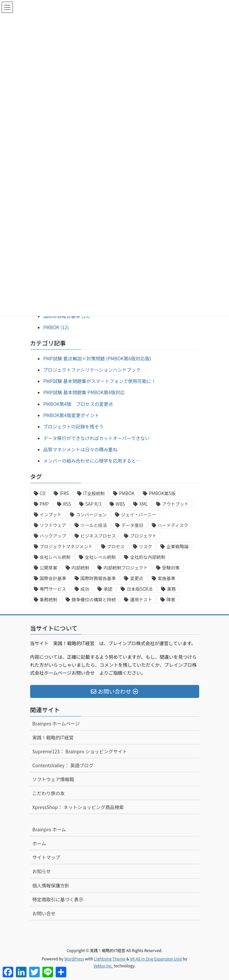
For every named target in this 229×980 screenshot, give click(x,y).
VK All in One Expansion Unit (156, 959)
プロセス (116, 546)
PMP (44, 504)
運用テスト (141, 600)
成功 (85, 589)
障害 (171, 600)
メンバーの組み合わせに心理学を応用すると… (92, 461)
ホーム (39, 843)
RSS (67, 504)
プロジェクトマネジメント (66, 546)
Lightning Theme (110, 959)
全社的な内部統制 (148, 557)
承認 (108, 589)
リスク (145, 546)
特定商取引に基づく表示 (58, 899)
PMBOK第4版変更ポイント (71, 415)
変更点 (137, 578)
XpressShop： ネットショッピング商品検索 (78, 807)
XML (143, 504)
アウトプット (175, 504)
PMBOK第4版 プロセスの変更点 (78, 404)
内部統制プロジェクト (125, 568)
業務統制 (49, 600)
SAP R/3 (93, 504)
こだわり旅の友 (49, 793)
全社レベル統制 (100, 557)
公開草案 (49, 568)
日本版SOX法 (140, 589)
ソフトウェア (53, 525)
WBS (120, 504)
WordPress (74, 959)
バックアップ (53, 536)
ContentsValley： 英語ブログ (63, 765)
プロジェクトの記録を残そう (74, 426)
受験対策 (171, 568)
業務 (172, 589)
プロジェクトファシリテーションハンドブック (92, 370)
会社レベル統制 (55, 557)
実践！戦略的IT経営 (53, 737)
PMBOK (127, 493)
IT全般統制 (94, 493)
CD (43, 493)
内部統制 (80, 568)
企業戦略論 (177, 546)
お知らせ (42, 871)
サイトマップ (46, 857)
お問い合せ (44, 913)
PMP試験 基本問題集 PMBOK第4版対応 (84, 392)
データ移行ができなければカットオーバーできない (97, 438)
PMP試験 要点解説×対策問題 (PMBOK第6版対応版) (97, 358)
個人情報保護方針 (51, 885)
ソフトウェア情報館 (53, 779)
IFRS (64, 493)
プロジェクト (143, 536)
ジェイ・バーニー (139, 515)
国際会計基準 (53, 578)
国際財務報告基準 (98, 578)
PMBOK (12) (56, 327)
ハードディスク (173, 525)
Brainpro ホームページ (56, 723)
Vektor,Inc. (103, 966)
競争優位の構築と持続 (94, 600)
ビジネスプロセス (98, 536)
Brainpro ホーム (49, 829)
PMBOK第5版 (162, 493)
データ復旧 (132, 525)
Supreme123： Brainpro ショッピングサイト (80, 751)
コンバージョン (91, 515)
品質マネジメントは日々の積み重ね (81, 449)
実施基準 (167, 578)
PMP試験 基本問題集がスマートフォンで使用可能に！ (100, 381)
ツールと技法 (94, 525)
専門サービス (53, 589)
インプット (51, 515)
